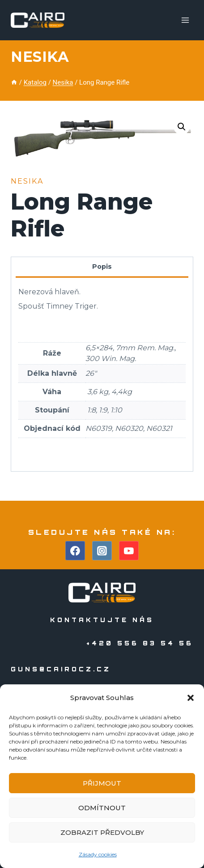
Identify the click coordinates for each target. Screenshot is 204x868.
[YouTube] (129, 551)
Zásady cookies (98, 854)
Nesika (40, 57)
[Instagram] (102, 551)
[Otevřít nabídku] (185, 20)
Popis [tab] (102, 266)
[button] (191, 698)
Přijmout (102, 783)
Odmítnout (102, 808)
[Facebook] (75, 551)
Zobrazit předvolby (102, 832)
